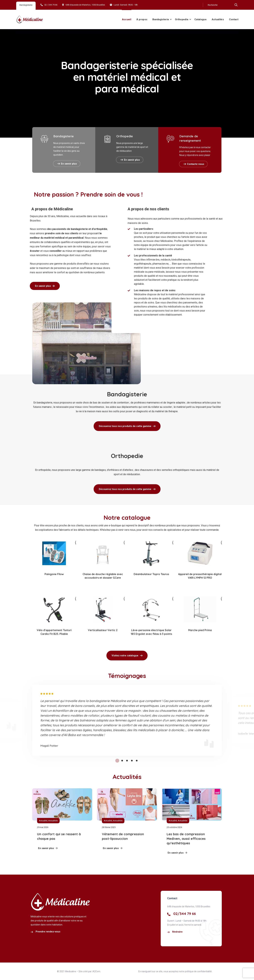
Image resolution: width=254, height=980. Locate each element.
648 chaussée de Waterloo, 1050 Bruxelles (85, 5)
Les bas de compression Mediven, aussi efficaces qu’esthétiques (186, 839)
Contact (234, 19)
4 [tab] (132, 761)
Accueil (127, 19)
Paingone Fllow (54, 574)
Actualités (218, 19)
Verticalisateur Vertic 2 (103, 630)
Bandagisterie (161, 19)
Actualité (43, 821)
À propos (142, 19)
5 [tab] (137, 761)
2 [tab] (122, 761)
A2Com (96, 971)
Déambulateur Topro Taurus (151, 574)
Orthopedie (182, 19)
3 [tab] (127, 761)
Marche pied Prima (200, 630)
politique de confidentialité (198, 971)
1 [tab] (117, 761)
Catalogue (200, 19)
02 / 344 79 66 (51, 5)
